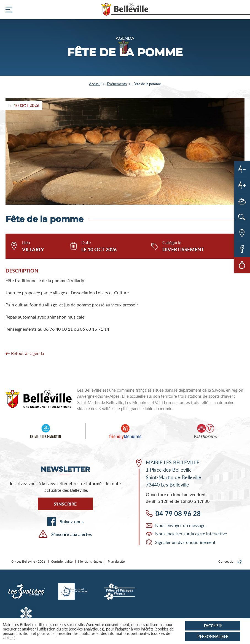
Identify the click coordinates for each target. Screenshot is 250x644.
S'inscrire (65, 504)
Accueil (95, 84)
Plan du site (116, 561)
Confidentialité (62, 561)
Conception (230, 562)
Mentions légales (90, 561)
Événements (117, 84)
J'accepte (213, 626)
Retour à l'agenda (25, 353)
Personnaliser (213, 636)
